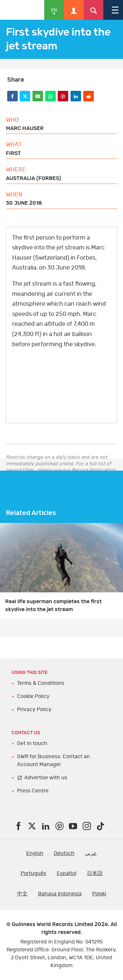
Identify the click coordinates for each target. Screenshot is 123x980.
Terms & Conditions (41, 683)
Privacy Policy (34, 709)
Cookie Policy (33, 696)
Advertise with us (46, 778)
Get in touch (32, 743)
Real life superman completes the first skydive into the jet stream (53, 606)
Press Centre (33, 791)
